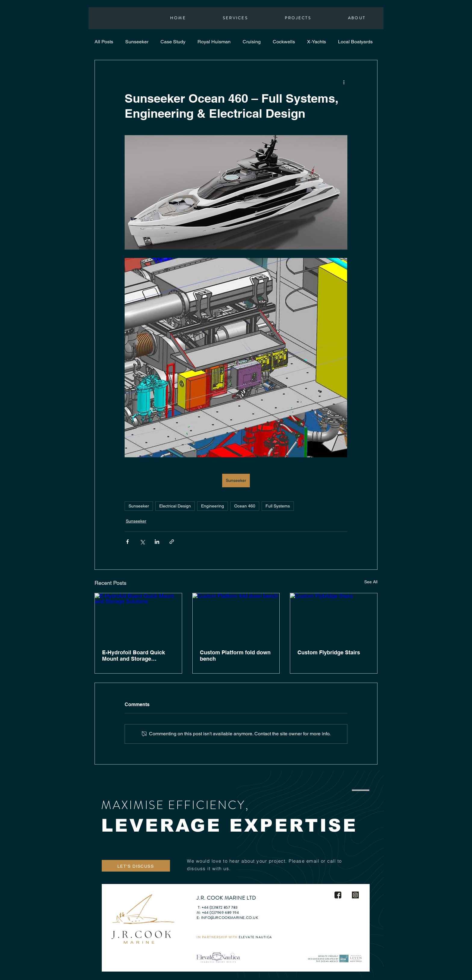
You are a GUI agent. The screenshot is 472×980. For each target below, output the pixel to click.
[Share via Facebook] (127, 542)
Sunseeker (137, 42)
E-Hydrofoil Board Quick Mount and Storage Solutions (134, 656)
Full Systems (278, 506)
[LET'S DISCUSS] (136, 866)
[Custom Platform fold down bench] (236, 618)
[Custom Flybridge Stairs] (334, 618)
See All (371, 582)
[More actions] (344, 82)
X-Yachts (317, 42)
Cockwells (284, 42)
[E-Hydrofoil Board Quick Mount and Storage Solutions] (138, 618)
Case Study (173, 42)
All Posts (104, 42)
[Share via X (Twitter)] (142, 542)
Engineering (213, 506)
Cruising (252, 42)
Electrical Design (175, 506)
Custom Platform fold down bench (235, 656)
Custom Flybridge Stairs (329, 652)
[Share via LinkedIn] (157, 542)
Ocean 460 (245, 506)
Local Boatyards (355, 42)
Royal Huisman (214, 42)
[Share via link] (172, 542)
